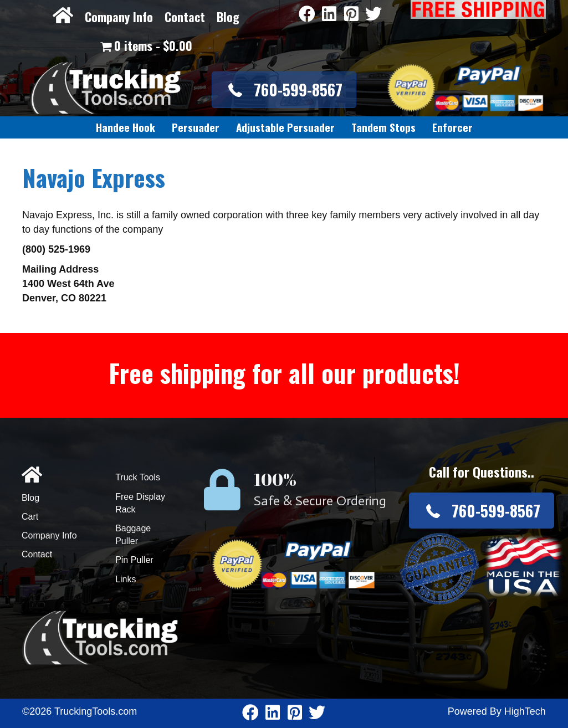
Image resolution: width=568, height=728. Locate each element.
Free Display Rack (140, 503)
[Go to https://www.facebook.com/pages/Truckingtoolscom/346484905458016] (307, 15)
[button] (284, 89)
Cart (30, 517)
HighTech (525, 711)
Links (126, 579)
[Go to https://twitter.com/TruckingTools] (373, 15)
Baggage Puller (133, 535)
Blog (228, 17)
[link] (126, 127)
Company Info (119, 17)
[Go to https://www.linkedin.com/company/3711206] (329, 15)
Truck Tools (138, 477)
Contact (185, 17)
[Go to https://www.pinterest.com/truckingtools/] (351, 15)
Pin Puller (134, 560)
